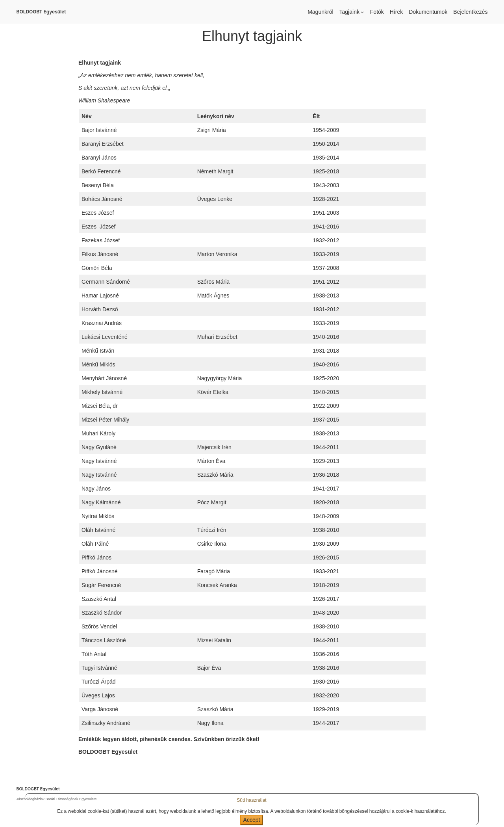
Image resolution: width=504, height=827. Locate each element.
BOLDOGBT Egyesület (41, 12)
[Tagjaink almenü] (362, 12)
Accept (252, 820)
